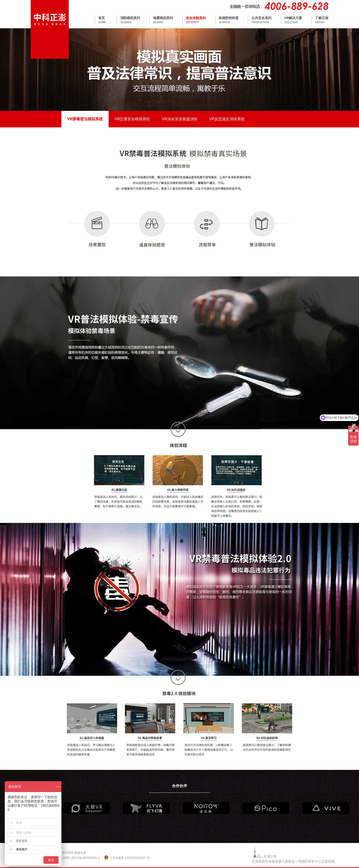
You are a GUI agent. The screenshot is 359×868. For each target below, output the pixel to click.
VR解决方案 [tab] (293, 18)
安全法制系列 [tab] (196, 18)
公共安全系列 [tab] (261, 18)
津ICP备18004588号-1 (85, 858)
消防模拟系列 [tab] (130, 18)
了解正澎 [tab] (322, 18)
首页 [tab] (102, 18)
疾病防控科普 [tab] (229, 18)
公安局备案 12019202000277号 (130, 858)
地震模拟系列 (163, 18)
